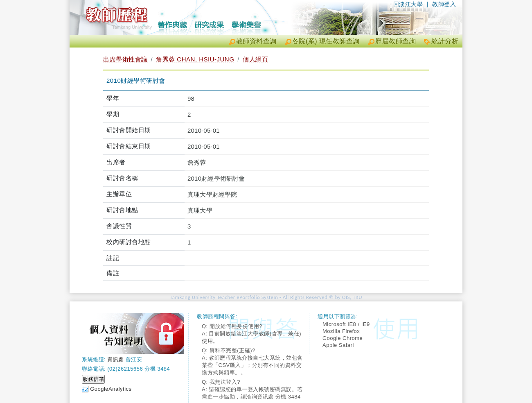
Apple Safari (338, 345)
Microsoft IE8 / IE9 (346, 324)
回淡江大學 (408, 4)
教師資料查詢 (256, 41)
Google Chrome (343, 338)
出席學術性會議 (125, 59)
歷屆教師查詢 (396, 41)
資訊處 (116, 359)
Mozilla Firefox (341, 331)
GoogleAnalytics (111, 389)
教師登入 (444, 4)
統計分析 (445, 41)
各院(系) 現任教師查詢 (326, 41)
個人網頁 (255, 59)
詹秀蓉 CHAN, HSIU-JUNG (195, 59)
